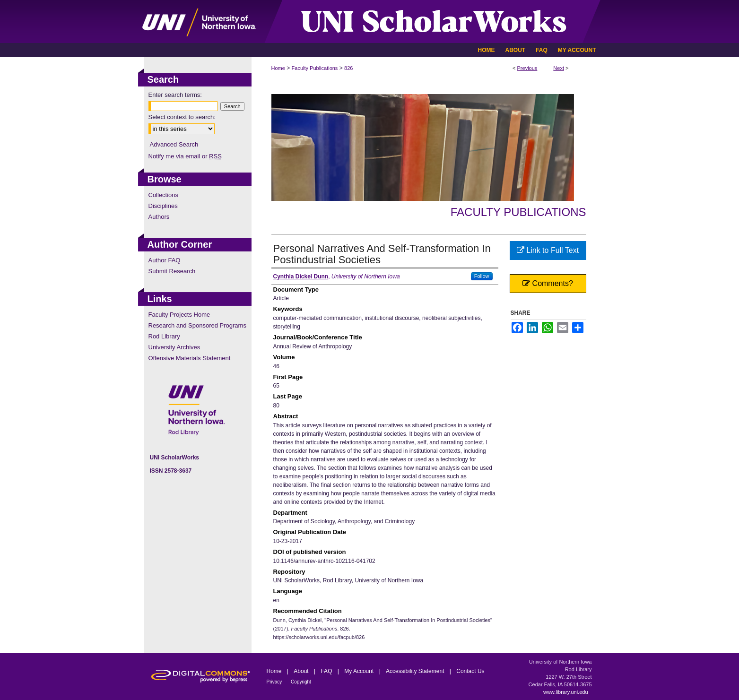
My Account (360, 671)
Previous (527, 68)
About (302, 671)
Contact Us (470, 671)
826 (348, 68)
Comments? (548, 283)
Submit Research (172, 271)
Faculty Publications (315, 68)
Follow (482, 276)
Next (559, 68)
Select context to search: (182, 117)
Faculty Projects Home (179, 315)
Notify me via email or (185, 156)
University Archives (174, 347)
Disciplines (163, 206)
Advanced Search (174, 144)
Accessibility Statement (416, 671)
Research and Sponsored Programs (197, 325)
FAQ (327, 671)
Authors (159, 217)
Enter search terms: (175, 95)
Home (278, 68)
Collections (164, 195)
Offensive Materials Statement (190, 358)
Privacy (275, 682)
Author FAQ (165, 260)
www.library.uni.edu (566, 692)
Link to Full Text (548, 250)
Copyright (301, 682)
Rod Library (164, 336)
